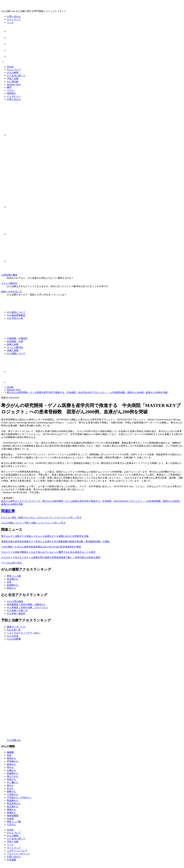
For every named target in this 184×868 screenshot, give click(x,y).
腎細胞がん (13, 801)
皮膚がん (11, 813)
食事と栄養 (13, 344)
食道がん (11, 764)
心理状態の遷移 (9, 275)
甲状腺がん (13, 761)
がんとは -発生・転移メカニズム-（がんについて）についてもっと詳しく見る (41, 517)
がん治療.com (14, 740)
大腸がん (11, 770)
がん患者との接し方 (17, 610)
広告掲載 (11, 860)
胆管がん (11, 588)
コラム (10, 90)
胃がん (10, 767)
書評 (9, 87)
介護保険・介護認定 (17, 338)
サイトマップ (14, 19)
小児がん (11, 825)
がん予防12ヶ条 (15, 318)
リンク (10, 22)
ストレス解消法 (9, 283)
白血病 (10, 819)
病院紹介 (11, 93)
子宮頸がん (13, 794)
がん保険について (16, 353)
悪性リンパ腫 (14, 576)
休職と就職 (13, 350)
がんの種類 (13, 73)
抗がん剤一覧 (14, 630)
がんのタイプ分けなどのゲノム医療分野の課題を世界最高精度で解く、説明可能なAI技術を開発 (51, 557)
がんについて (14, 70)
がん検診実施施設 (16, 315)
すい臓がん (13, 782)
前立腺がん (13, 579)
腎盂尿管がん (14, 804)
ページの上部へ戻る (11, 563)
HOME (10, 67)
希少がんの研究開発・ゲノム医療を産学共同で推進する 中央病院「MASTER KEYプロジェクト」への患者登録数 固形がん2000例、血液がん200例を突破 (87, 392)
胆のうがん (13, 776)
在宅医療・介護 (15, 341)
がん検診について (16, 312)
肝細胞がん (13, 585)
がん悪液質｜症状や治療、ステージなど (28, 607)
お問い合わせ (14, 16)
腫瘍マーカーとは (16, 627)
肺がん (10, 785)
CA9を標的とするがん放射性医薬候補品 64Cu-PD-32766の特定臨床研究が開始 (41, 547)
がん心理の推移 (15, 601)
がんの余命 (13, 636)
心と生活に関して (16, 76)
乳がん (10, 788)
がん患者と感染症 (16, 613)
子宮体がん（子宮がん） (20, 797)
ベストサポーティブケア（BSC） (24, 633)
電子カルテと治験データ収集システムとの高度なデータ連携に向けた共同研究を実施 (45, 536)
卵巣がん (11, 791)
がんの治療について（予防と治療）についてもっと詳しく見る (33, 523)
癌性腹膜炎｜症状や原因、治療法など (26, 604)
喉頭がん (11, 758)
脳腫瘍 (10, 752)
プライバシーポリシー (18, 854)
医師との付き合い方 (11, 292)
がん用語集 (13, 82)
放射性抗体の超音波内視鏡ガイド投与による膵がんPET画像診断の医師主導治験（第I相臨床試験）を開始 (55, 541)
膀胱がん (11, 810)
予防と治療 (13, 79)
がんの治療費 (14, 639)
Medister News (14, 84)
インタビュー (14, 96)
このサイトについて (17, 851)
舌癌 (9, 582)
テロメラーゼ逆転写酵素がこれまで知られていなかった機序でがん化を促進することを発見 (48, 552)
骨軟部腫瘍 (13, 816)
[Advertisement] (87, 159)
